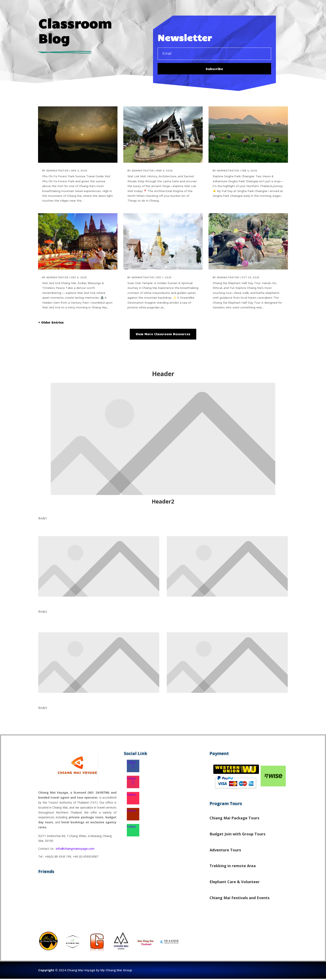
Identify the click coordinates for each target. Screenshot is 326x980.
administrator (57, 172)
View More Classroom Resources (163, 335)
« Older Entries (51, 324)
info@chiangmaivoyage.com (75, 850)
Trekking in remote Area (233, 867)
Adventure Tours (225, 851)
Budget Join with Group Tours (237, 835)
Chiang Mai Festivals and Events (240, 899)
